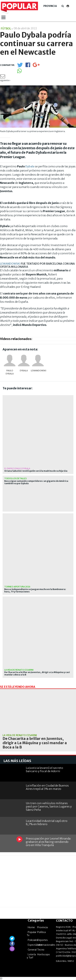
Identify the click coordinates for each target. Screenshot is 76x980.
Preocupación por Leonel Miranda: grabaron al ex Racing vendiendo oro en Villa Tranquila (48, 842)
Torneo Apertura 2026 (17, 587)
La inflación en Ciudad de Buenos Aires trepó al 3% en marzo (47, 787)
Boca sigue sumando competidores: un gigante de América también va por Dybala (36, 482)
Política (41, 932)
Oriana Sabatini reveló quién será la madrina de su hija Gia (36, 471)
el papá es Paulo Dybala (17, 468)
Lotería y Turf (31, 956)
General (32, 950)
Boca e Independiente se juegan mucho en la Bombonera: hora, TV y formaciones (35, 591)
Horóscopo (44, 954)
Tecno (41, 950)
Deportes (42, 940)
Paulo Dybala (10, 372)
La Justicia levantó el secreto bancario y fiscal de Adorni (44, 769)
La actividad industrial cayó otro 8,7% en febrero (47, 822)
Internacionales (46, 945)
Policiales (33, 940)
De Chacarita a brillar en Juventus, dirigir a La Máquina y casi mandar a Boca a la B (37, 674)
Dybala (30, 166)
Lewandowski (38, 371)
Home (31, 927)
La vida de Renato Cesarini (19, 670)
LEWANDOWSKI (10, 264)
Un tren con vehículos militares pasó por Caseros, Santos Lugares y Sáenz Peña (49, 806)
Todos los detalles (16, 478)
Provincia (50, 6)
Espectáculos (35, 945)
